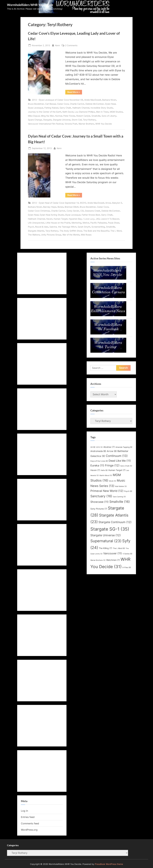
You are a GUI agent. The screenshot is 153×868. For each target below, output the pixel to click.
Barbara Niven (109, 100)
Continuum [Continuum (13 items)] (117, 456)
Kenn (58, 45)
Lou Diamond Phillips (85, 112)
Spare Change (35, 120)
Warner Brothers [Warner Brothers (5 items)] (98, 560)
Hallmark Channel (81, 108)
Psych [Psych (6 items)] (128, 491)
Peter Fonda (69, 116)
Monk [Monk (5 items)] (113, 481)
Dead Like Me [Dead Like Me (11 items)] (120, 461)
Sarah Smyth (84, 227)
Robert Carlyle (83, 116)
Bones (61, 207)
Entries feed (28, 817)
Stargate (47, 120)
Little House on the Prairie (58, 223)
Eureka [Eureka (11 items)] (97, 465)
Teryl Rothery (89, 120)
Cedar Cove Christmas (39, 211)
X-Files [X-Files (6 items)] (127, 567)
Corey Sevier (73, 211)
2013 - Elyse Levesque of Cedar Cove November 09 (57, 100)
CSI (82, 211)
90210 (83, 203)
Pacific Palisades (99, 223)
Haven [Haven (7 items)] (95, 470)
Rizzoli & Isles (42, 227)
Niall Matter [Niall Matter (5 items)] (121, 486)
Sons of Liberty (109, 116)
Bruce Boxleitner (36, 104)
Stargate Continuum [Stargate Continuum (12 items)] (115, 522)
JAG (98, 219)
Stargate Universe (62, 120)
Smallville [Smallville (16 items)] (120, 502)
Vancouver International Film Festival (46, 124)
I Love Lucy (89, 219)
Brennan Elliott (72, 207)
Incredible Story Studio (102, 108)
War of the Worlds (71, 235)
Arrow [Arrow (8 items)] (112, 451)
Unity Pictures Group (51, 235)
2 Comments (71, 45)
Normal (59, 116)
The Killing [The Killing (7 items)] (105, 548)
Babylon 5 (117, 203)
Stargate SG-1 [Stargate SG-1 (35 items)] (110, 529)
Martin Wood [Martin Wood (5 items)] (106, 475)
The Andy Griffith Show (71, 231)
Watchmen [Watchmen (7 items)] (113, 560)
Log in (24, 811)
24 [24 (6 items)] (93, 447)
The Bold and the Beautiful (96, 231)
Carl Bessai (51, 104)
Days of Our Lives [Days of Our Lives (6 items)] (99, 461)
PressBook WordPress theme (109, 864)
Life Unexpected (36, 223)
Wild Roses (86, 235)
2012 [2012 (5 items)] (99, 447)
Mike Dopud (34, 116)
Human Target (61, 219)
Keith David (68, 112)
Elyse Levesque (36, 108)
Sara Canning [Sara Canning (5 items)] (119, 497)
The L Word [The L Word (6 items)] (119, 548)
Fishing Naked (51, 108)
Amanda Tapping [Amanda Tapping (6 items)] (124, 447)
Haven (49, 219)
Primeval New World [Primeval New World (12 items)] (107, 491)
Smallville (96, 116)
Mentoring (76, 223)
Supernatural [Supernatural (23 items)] (106, 541)
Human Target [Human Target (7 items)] (117, 470)
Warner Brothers (86, 124)
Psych (31, 227)
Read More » (75, 93)
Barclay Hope (50, 207)
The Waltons (34, 235)
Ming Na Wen (47, 116)
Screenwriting (98, 227)
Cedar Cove (63, 104)
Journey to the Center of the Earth (45, 112)
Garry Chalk (65, 108)
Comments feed (30, 823)
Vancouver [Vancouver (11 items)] (113, 553)
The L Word (116, 231)
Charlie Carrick (77, 104)
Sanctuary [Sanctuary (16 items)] (101, 496)
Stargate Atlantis (36, 231)
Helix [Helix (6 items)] (104, 470)
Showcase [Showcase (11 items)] (100, 502)
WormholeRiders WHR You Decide (30, 5)
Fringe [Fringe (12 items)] (112, 465)
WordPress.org (29, 830)
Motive (86, 223)
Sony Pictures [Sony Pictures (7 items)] (99, 509)
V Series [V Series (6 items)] (127, 554)
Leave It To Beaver (110, 219)
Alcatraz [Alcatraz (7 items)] (109, 447)
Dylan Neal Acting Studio (52, 215)
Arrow (108, 203)
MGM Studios (116, 112)
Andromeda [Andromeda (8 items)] (98, 451)
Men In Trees (102, 112)
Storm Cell (77, 120)
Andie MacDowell (93, 100)
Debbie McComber (95, 104)
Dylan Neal (110, 104)
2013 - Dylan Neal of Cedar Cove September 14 (55, 203)
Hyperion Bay (75, 219)
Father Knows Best (91, 215)
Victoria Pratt (71, 124)
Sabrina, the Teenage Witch (63, 227)
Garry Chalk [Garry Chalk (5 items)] (126, 466)
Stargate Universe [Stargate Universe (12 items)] (106, 535)
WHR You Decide (104, 124)
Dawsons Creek (93, 211)
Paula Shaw (114, 223)
